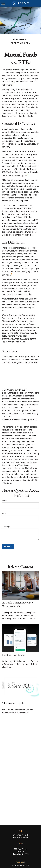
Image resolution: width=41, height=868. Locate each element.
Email (4, 513)
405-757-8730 (22, 837)
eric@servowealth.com (20, 865)
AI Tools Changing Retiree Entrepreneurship (17, 604)
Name (4, 500)
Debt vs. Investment (14, 655)
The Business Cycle (13, 703)
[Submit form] (8, 546)
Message (6, 527)
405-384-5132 (23, 835)
